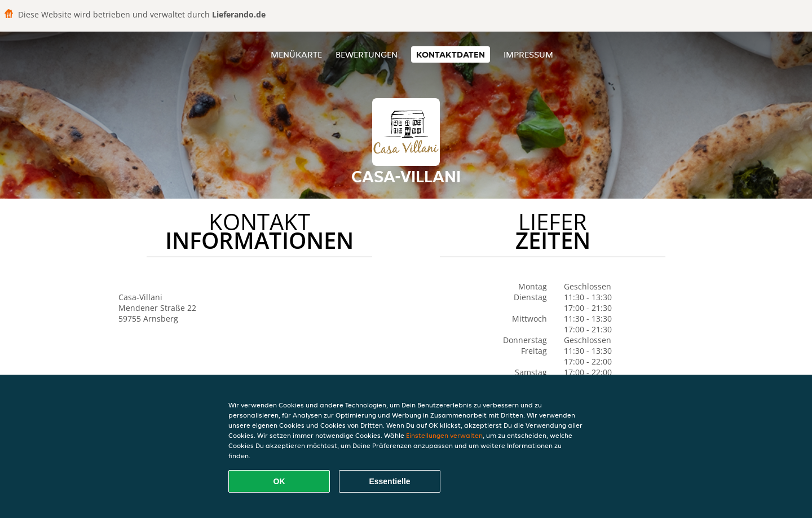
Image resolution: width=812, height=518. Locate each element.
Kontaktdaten (451, 54)
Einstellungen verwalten (444, 435)
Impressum (528, 54)
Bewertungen (367, 54)
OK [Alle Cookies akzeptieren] (279, 481)
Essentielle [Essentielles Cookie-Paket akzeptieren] (389, 481)
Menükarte (296, 54)
